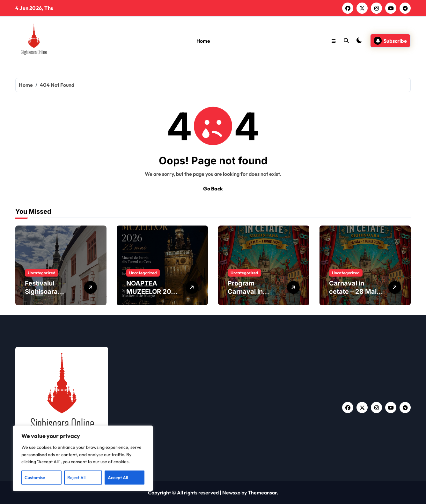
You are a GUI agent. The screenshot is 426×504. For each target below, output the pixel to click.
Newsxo (231, 493)
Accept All (118, 478)
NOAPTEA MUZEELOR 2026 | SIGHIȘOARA (153, 292)
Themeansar (262, 493)
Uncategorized (42, 273)
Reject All (76, 478)
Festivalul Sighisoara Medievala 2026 (50, 292)
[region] (83, 458)
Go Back (213, 189)
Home (203, 41)
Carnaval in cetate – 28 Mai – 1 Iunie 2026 (355, 292)
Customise (35, 478)
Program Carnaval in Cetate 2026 (247, 292)
